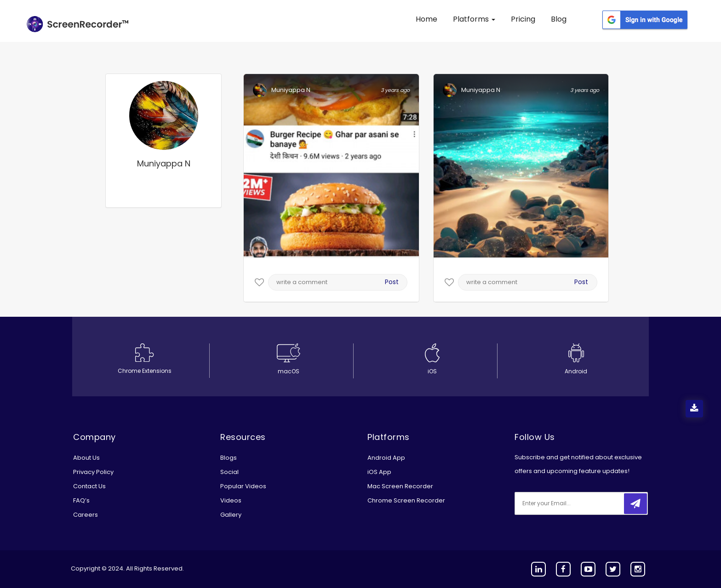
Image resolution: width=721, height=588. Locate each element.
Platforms (474, 19)
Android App (386, 458)
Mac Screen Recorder (400, 486)
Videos (231, 500)
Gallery (231, 515)
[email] (576, 503)
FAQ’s (81, 500)
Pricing (523, 19)
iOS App (379, 472)
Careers (86, 515)
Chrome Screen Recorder (406, 500)
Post (392, 282)
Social (229, 472)
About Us (86, 458)
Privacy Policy (93, 472)
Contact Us (89, 486)
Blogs (229, 458)
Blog (559, 19)
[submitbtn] (635, 504)
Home (426, 19)
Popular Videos (243, 486)
